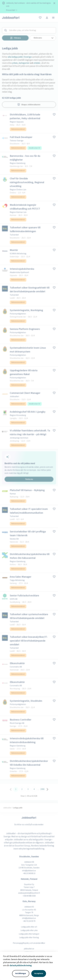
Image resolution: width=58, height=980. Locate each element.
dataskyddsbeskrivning (21, 966)
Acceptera (39, 973)
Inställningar (21, 973)
